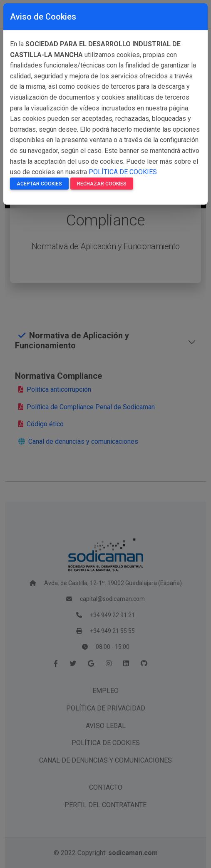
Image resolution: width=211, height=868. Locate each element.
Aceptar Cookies (39, 184)
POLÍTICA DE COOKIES (123, 172)
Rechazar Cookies (102, 184)
